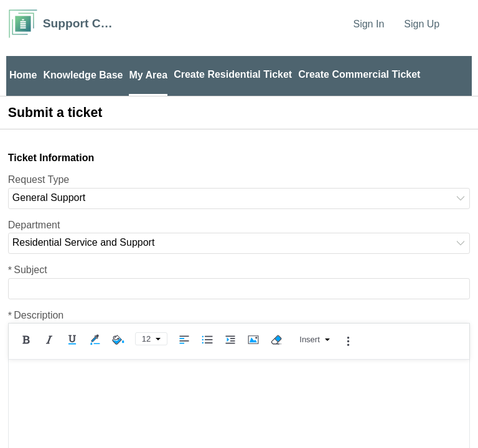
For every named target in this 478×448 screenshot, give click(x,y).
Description (36, 315)
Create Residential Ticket (233, 74)
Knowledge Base (83, 75)
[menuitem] (462, 24)
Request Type (39, 180)
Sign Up (422, 24)
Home (23, 75)
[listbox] (239, 198)
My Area (148, 75)
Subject (28, 270)
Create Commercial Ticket (359, 74)
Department (34, 225)
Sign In (368, 24)
